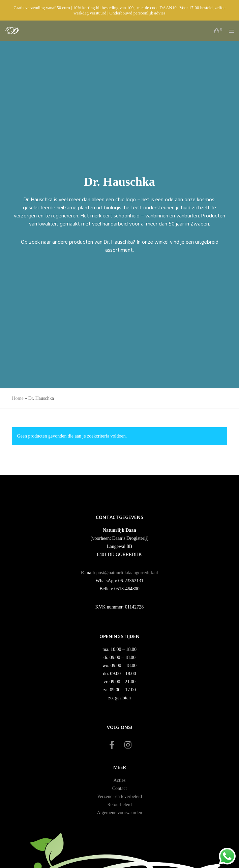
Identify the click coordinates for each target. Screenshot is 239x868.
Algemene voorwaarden (119, 813)
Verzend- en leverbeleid (119, 796)
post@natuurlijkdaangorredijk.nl (127, 573)
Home (18, 398)
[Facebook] (112, 744)
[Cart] (215, 31)
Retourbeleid (119, 805)
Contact (120, 788)
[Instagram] (127, 744)
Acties (120, 780)
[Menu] (229, 31)
